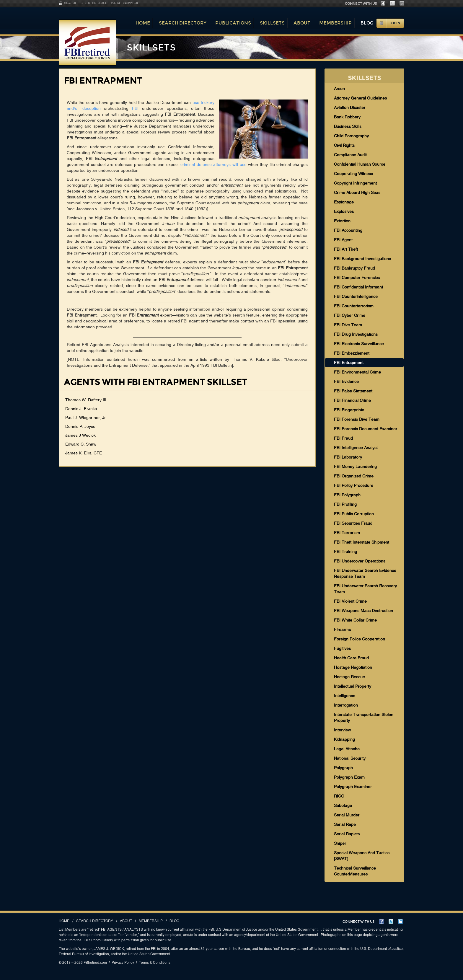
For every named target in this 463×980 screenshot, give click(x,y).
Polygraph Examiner (353, 787)
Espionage (344, 202)
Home (143, 23)
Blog (367, 23)
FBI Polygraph (347, 495)
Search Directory (183, 23)
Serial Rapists (347, 834)
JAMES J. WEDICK (109, 949)
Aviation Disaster (350, 107)
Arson (339, 89)
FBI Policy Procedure (354, 485)
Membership (335, 23)
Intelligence (345, 696)
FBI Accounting (348, 230)
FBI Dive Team (348, 325)
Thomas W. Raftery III (86, 400)
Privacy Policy (123, 963)
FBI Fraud (343, 438)
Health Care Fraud (351, 658)
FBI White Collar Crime (355, 620)
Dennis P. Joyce (80, 426)
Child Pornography (351, 136)
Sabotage (343, 805)
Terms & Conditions (155, 963)
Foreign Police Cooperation (360, 639)
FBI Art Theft (346, 249)
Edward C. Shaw (81, 444)
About (302, 23)
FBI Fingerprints (349, 410)
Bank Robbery (347, 117)
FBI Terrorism (347, 533)
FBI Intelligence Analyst (356, 448)
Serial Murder (347, 815)
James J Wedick (80, 435)
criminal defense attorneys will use (213, 164)
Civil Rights (344, 145)
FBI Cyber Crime (350, 315)
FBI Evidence (346, 381)
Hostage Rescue (349, 677)
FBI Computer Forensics (357, 278)
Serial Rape (345, 824)
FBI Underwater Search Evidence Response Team (365, 573)
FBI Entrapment (349, 363)
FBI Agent (343, 240)
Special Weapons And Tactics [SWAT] (362, 856)
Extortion (342, 221)
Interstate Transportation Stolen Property (364, 718)
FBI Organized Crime (354, 476)
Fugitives (342, 648)
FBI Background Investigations (362, 259)
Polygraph (343, 768)
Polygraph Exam (349, 777)
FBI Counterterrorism (354, 306)
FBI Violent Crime (350, 601)
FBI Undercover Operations (360, 561)
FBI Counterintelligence (356, 296)
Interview (342, 730)
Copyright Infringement (355, 183)
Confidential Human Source (360, 164)
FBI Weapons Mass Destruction (363, 611)
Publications (233, 23)
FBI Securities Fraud (353, 523)
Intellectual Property (353, 686)
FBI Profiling (345, 504)
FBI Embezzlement (352, 353)
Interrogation (346, 705)
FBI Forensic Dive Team (357, 419)
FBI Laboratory (348, 457)
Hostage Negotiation (353, 667)
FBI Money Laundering (355, 467)
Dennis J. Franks (81, 409)
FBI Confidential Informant (358, 287)
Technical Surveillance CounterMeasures (355, 871)
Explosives (344, 211)
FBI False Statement (353, 391)
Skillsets (272, 23)
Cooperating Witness (353, 174)
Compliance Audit (350, 155)
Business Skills (348, 126)
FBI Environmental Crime (357, 372)
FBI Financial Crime (352, 400)
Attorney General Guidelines (360, 98)
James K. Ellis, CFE (84, 453)
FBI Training (345, 552)
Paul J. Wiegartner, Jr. (86, 418)
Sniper (340, 843)
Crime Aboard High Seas (357, 193)
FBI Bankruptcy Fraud (354, 268)
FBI (135, 108)
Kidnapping (344, 739)
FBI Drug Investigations (356, 334)
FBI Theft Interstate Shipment (362, 542)
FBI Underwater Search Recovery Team (365, 589)
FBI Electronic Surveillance (359, 344)
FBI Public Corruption (354, 514)
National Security (350, 758)
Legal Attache (347, 749)
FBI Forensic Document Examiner (366, 429)
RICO (339, 796)
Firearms (342, 630)
